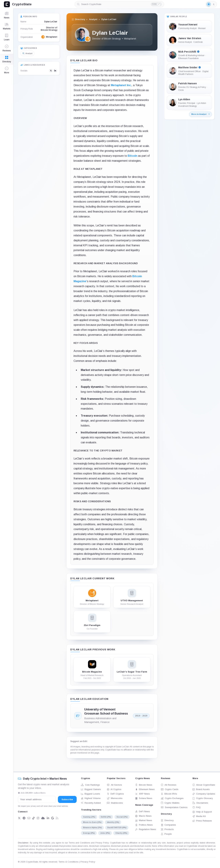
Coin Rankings (90, 785)
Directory (167, 820)
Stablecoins (115, 803)
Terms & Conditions (68, 862)
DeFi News (143, 811)
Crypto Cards (170, 789)
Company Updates (204, 794)
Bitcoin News (144, 785)
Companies (168, 825)
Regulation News (146, 829)
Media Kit (199, 816)
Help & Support (202, 812)
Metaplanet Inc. (121, 85)
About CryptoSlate (204, 785)
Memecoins (115, 798)
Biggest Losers (90, 794)
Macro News (143, 816)
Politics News (144, 825)
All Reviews (169, 785)
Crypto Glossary (203, 798)
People (166, 834)
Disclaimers (200, 803)
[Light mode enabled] (211, 4)
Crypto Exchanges (172, 798)
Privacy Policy (102, 843)
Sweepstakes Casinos (174, 807)
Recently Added (91, 803)
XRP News (143, 794)
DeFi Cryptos (115, 794)
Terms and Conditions (79, 843)
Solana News (144, 798)
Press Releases (202, 821)
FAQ (197, 807)
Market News (144, 820)
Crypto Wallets (170, 803)
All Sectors (114, 785)
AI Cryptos (114, 789)
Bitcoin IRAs (169, 794)
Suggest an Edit (79, 741)
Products (167, 829)
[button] (7, 70)
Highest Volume (91, 798)
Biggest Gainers (91, 789)
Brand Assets (201, 789)
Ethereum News (145, 789)
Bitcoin (133, 156)
